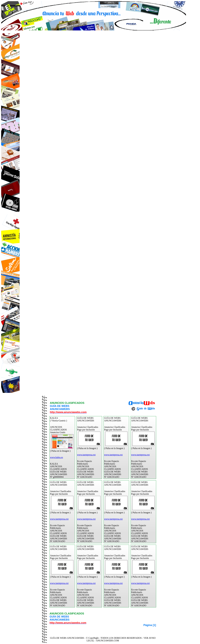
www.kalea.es (57, 457)
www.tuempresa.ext (86, 455)
